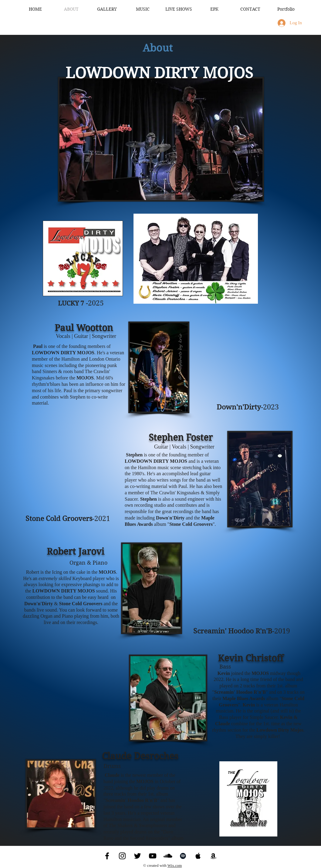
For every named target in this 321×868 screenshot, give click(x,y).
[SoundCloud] (168, 856)
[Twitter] (137, 856)
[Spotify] (183, 856)
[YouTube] (153, 856)
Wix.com (175, 865)
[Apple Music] (198, 856)
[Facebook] (107, 856)
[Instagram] (122, 856)
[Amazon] (213, 856)
